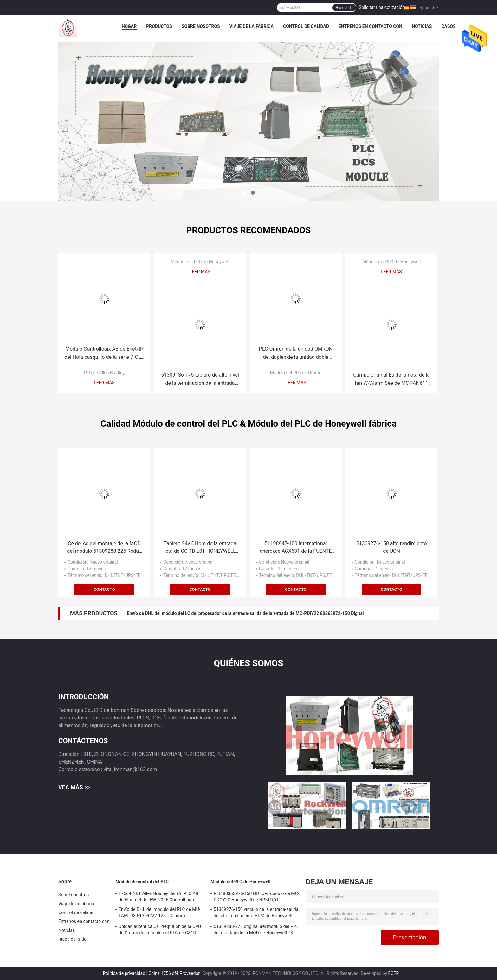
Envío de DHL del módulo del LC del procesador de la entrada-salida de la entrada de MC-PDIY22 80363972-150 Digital (245, 613)
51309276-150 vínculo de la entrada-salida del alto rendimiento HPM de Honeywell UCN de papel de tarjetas (256, 913)
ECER (394, 973)
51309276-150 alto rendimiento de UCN (391, 547)
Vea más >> (74, 787)
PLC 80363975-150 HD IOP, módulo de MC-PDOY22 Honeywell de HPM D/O (256, 897)
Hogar (129, 26)
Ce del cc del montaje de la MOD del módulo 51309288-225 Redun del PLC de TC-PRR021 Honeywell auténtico (104, 548)
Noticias (422, 26)
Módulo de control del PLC (142, 882)
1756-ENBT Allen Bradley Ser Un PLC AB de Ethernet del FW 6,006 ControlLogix (158, 897)
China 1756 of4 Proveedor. (175, 973)
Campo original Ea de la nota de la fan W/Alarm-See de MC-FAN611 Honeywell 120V (391, 380)
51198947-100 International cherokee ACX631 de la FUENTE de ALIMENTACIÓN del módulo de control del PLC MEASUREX (296, 548)
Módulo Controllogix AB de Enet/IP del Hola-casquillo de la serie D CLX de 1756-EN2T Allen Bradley (104, 354)
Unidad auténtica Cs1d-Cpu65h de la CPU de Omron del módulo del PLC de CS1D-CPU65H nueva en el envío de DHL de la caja (160, 931)
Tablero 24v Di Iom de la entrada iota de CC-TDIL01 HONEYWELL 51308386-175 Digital (200, 548)
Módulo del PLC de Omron (296, 373)
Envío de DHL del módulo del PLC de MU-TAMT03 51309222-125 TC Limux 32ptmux (159, 913)
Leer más (104, 383)
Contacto (104, 589)
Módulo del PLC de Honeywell (200, 262)
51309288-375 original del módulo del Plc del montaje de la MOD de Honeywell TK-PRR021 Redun (255, 931)
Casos (448, 26)
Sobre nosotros (201, 26)
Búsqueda (344, 8)
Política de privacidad (124, 973)
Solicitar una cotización (382, 7)
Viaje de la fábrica (252, 26)
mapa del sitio (72, 939)
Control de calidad (306, 26)
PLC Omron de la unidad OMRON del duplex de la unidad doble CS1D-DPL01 (296, 354)
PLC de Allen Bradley (104, 373)
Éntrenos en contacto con (370, 26)
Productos (159, 26)
